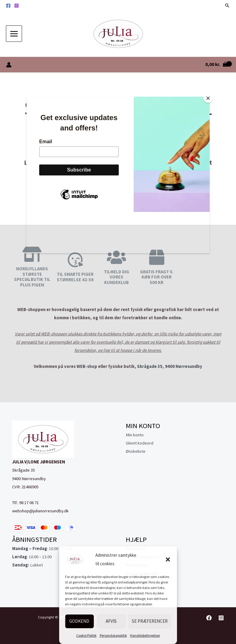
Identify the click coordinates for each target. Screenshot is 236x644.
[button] (168, 559)
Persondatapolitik (113, 635)
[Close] (208, 98)
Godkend (79, 621)
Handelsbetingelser (145, 635)
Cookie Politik (86, 635)
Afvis (111, 621)
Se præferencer (150, 621)
